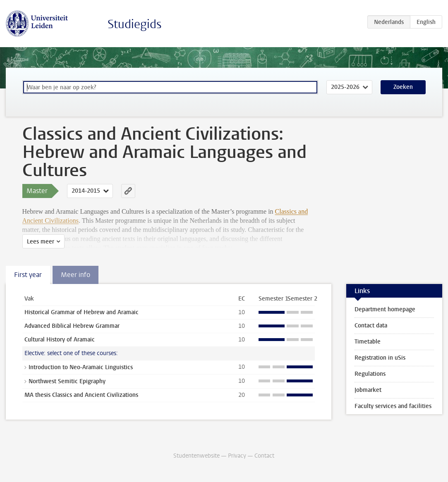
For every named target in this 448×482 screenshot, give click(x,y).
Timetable (368, 342)
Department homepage (385, 309)
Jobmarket (368, 390)
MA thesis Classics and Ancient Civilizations (81, 395)
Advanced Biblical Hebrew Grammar (72, 326)
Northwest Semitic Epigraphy (67, 381)
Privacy (237, 456)
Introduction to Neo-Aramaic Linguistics (81, 367)
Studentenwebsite (196, 456)
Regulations (370, 374)
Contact (264, 456)
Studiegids (135, 24)
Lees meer (41, 242)
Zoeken (403, 87)
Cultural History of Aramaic (60, 340)
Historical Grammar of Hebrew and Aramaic (81, 312)
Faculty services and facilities (393, 406)
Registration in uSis (380, 358)
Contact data (371, 326)
